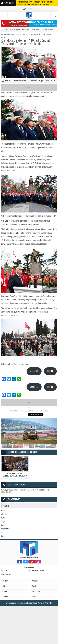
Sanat (3, 536)
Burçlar (5, 571)
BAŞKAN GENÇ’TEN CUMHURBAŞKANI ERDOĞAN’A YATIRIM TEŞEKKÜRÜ (15, 476)
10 (54, 446)
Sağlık (3, 522)
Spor (3, 525)
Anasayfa (4, 35)
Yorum (4, 532)
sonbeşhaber (23, 81)
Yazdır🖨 (34, 371)
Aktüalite (11, 35)
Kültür (3, 518)
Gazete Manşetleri (36, 571)
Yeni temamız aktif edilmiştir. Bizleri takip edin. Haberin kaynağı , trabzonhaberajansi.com (36, 3)
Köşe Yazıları (6, 529)
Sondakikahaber (34, 81)
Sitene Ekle (6, 575)
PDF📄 (50, 371)
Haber (15, 81)
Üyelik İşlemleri (31, 9)
